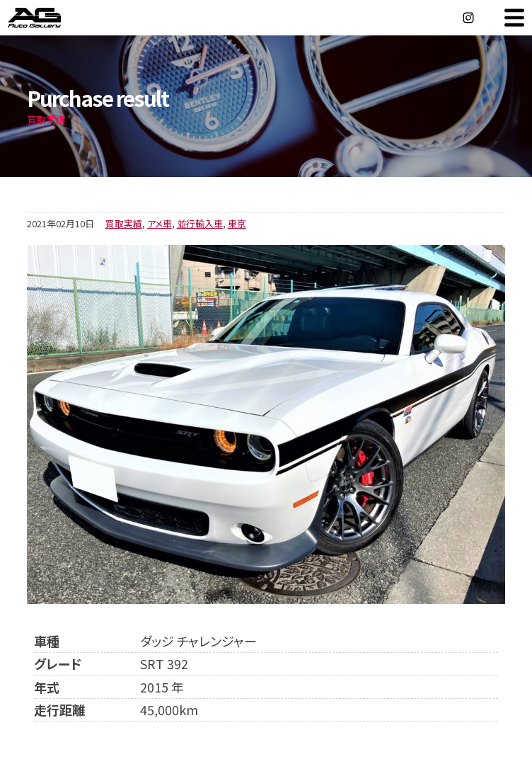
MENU (514, 18)
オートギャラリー (50, 18)
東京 (237, 223)
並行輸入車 (200, 223)
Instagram (468, 18)
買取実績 (124, 223)
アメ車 (160, 223)
